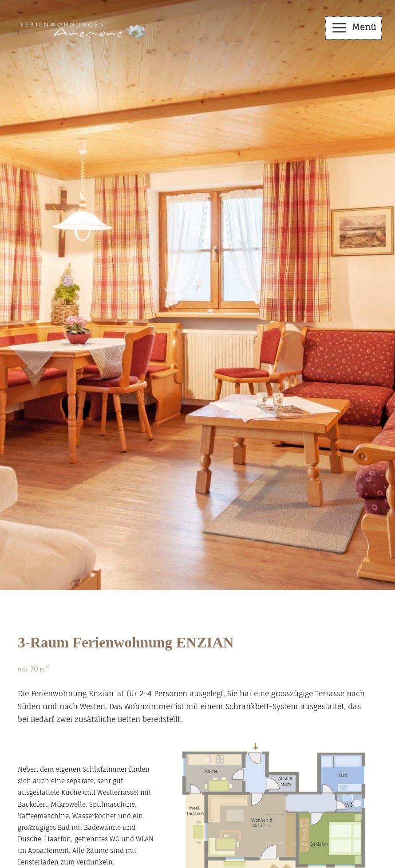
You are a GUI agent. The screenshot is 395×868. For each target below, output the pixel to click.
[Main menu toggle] (354, 28)
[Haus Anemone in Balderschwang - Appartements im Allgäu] (81, 28)
